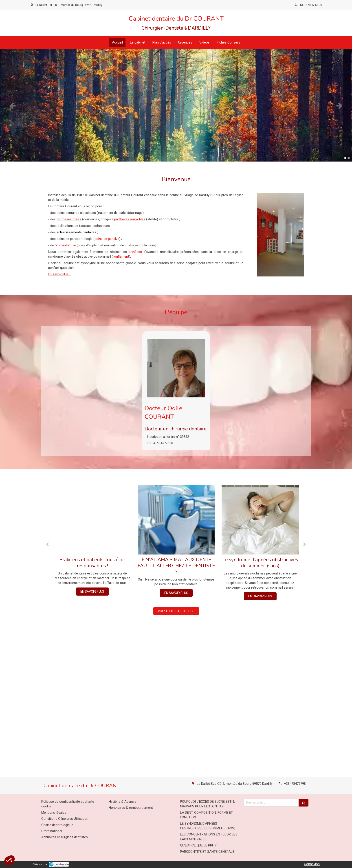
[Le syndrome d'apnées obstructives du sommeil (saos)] (260, 520)
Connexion (312, 864)
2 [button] (349, 158)
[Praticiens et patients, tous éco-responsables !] (92, 520)
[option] (176, 105)
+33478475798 (295, 784)
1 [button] (345, 158)
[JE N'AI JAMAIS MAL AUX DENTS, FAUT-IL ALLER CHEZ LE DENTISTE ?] (176, 520)
